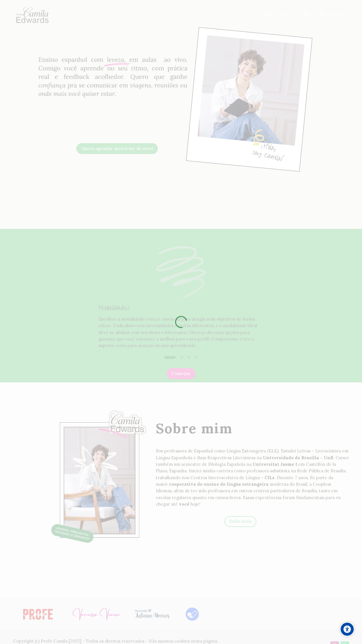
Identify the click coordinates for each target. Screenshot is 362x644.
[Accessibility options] (347, 629)
